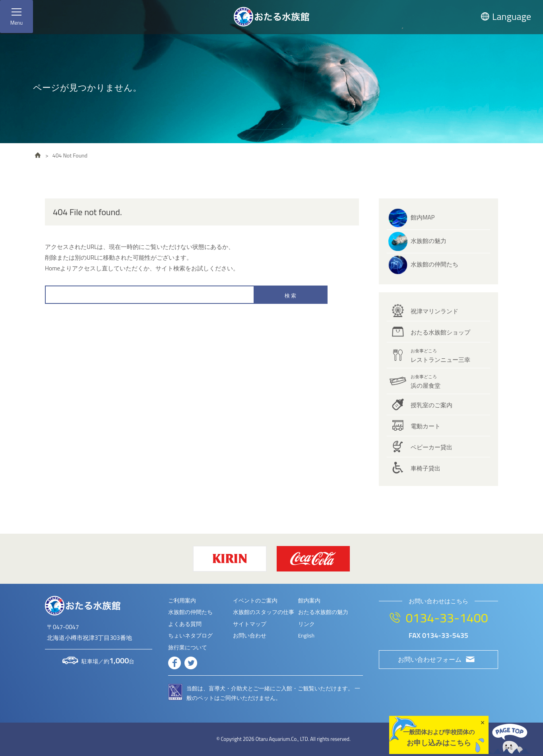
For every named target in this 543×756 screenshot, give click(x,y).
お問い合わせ (250, 636)
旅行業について (188, 647)
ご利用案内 (182, 601)
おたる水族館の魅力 (323, 612)
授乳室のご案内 (431, 405)
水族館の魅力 (429, 241)
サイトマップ (250, 624)
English (306, 636)
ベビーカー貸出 (431, 447)
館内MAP (423, 217)
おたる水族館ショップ (440, 332)
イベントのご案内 (255, 601)
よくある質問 (185, 624)
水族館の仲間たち (434, 264)
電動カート (426, 426)
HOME (38, 155)
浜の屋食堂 (426, 382)
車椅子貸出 (426, 468)
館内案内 (309, 601)
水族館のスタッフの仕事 (264, 612)
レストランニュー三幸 (440, 356)
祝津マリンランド (434, 311)
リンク (306, 624)
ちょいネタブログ (190, 636)
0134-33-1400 (447, 618)
